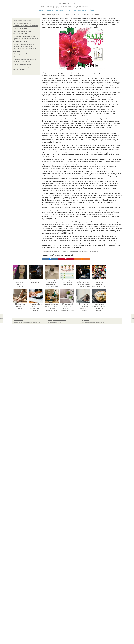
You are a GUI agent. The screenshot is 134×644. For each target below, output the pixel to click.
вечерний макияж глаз (84, 252)
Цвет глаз (73, 10)
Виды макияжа (61, 10)
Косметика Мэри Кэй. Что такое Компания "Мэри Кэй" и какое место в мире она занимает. (26, 26)
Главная (41, 10)
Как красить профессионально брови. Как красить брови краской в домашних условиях (26, 39)
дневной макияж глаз (52, 252)
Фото (92, 10)
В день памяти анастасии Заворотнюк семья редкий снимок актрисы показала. (25, 67)
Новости (49, 10)
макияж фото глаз (94, 252)
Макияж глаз (67, 4)
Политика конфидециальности (55, 322)
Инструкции (83, 10)
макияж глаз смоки (73, 252)
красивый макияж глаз (63, 252)
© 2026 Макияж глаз (18, 320)
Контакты (50, 320)
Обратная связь (86, 320)
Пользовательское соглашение (60, 320)
